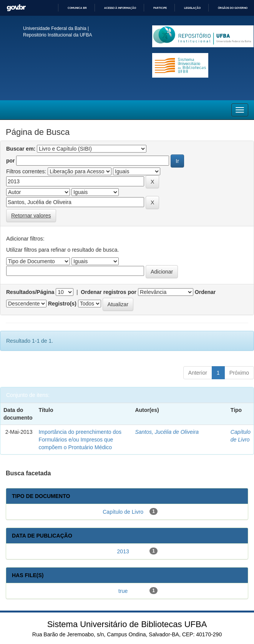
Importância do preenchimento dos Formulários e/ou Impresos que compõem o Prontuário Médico (80, 440)
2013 (123, 551)
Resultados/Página (30, 292)
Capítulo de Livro (123, 512)
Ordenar (205, 292)
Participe (160, 8)
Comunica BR (77, 8)
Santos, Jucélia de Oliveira (167, 432)
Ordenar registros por (109, 292)
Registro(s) (62, 304)
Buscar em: (21, 149)
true (123, 591)
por (11, 161)
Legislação (192, 8)
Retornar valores (31, 216)
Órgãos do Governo (233, 8)
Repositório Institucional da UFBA (57, 35)
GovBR (16, 8)
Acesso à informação (120, 8)
